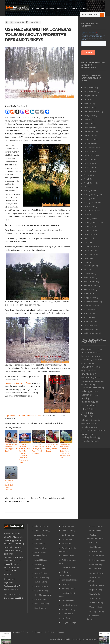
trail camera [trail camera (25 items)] (95, 427)
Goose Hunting (91, 206)
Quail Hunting (90, 273)
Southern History (91, 305)
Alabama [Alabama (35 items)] (85, 349)
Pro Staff (88, 269)
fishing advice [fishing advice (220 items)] (90, 391)
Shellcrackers (90, 293)
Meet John (36, 8)
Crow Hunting (90, 151)
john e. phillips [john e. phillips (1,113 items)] (87, 414)
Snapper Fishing (91, 297)
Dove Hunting (90, 163)
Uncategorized (90, 325)
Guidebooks (61, 8)
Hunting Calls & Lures (93, 222)
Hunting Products (92, 230)
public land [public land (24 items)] (93, 424)
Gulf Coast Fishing (92, 210)
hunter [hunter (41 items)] (96, 395)
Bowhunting (89, 123)
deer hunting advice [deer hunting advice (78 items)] (91, 377)
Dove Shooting (90, 167)
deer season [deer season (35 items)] (86, 381)
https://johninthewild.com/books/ (19, 383)
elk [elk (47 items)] (83, 384)
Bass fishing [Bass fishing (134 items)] (94, 353)
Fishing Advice (90, 190)
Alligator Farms (91, 95)
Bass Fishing (89, 103)
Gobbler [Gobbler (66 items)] (85, 395)
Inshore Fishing (91, 234)
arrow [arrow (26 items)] (97, 349)
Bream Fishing (90, 127)
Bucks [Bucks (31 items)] (100, 360)
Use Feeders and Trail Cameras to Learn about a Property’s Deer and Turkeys (38, 35)
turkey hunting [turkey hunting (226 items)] (91, 437)
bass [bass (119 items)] (84, 353)
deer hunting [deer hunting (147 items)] (89, 374)
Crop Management (92, 147)
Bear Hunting (90, 107)
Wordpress (86, 639)
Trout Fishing (90, 317)
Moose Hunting (91, 250)
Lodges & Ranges (91, 246)
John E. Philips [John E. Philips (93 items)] (88, 409)
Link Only (88, 242)
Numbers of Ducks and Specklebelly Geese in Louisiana (9, 485)
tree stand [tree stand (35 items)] (85, 431)
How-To (87, 214)
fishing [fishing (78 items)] (101, 388)
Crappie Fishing (91, 143)
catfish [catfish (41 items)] (84, 363)
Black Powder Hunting (94, 111)
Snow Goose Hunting (93, 301)
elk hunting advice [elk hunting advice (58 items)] (89, 388)
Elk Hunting (89, 175)
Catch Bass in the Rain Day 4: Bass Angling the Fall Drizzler (52, 448)
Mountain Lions (91, 254)
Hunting (44, 8)
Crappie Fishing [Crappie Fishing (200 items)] (91, 367)
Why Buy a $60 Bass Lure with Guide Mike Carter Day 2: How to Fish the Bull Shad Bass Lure (65, 451)
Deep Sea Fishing (91, 155)
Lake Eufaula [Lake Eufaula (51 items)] (87, 420)
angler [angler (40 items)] (91, 349)
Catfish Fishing (90, 135)
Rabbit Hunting (91, 277)
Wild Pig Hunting (91, 329)
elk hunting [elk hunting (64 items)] (90, 384)
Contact (83, 8)
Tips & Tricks (90, 313)
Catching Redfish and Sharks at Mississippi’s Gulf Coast (11, 448)
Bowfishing (89, 119)
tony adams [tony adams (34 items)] (86, 427)
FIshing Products (91, 198)
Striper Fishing (90, 309)
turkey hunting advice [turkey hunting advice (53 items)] (90, 441)
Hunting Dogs (90, 226)
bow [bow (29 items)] (99, 356)
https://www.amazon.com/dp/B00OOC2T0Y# (23, 415)
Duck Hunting (90, 171)
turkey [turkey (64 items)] (93, 430)
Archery (87, 99)
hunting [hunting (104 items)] (85, 398)
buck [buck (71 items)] (95, 360)
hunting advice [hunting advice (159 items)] (90, 402)
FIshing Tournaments (93, 202)
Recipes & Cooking (92, 285)
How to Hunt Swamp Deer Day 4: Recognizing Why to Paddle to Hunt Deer (38, 449)
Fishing (52, 8)
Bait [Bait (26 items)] (101, 349)
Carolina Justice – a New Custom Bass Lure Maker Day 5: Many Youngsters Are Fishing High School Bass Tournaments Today (25, 453)
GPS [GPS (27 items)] (91, 395)
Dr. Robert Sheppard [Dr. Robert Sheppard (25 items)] (98, 381)
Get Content (74, 8)
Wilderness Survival (92, 333)
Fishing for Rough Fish (94, 194)
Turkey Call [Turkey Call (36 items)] (101, 431)
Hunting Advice (34, 22)
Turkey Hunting (91, 321)
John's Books (90, 238)
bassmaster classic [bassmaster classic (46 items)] (89, 356)
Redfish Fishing (91, 289)
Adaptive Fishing (91, 87)
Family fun (89, 179)
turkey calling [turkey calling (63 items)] (87, 434)
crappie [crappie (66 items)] (91, 363)
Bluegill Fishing (91, 115)
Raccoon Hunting (91, 281)
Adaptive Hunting (92, 91)
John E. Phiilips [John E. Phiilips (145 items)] (90, 405)
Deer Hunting (90, 159)
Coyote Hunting (91, 139)
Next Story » (104, 633)
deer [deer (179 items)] (94, 370)
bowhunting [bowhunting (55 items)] (87, 360)
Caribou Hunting (91, 131)
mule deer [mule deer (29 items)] (85, 423)
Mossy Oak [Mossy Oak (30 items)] (97, 420)
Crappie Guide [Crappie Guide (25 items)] (86, 371)
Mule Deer (89, 258)
